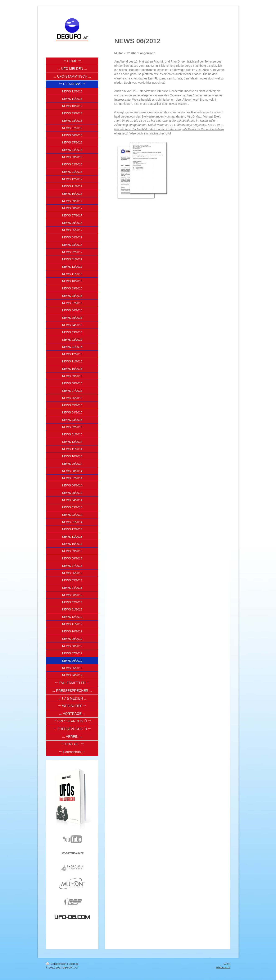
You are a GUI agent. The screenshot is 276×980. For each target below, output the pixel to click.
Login (227, 964)
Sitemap (74, 964)
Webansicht (223, 967)
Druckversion (57, 964)
